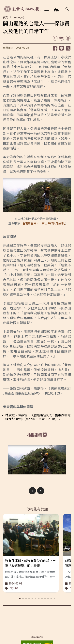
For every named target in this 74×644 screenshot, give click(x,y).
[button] (67, 9)
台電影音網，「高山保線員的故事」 (44, 223)
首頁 (5, 17)
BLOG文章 (19, 17)
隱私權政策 (37, 637)
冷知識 (14, 588)
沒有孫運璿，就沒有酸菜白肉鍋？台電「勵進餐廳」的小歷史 (30, 563)
